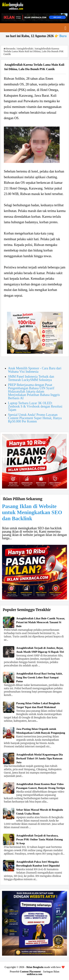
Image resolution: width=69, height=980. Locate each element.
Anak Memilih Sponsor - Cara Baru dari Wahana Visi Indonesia (35, 370)
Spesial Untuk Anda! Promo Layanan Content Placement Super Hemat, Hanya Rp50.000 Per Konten (35, 418)
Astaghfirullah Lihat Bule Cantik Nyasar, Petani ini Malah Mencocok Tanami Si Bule (41, 622)
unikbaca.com (35, 974)
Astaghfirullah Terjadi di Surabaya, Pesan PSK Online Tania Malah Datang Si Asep (39, 839)
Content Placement (30, 972)
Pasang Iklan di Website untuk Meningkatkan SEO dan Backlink (32, 512)
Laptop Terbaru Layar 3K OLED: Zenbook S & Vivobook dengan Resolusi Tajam (35, 406)
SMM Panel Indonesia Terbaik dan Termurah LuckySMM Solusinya (31, 378)
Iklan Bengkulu (35, 967)
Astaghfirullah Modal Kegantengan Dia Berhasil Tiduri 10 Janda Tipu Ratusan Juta (40, 758)
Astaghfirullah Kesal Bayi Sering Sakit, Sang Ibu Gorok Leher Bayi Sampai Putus (39, 677)
